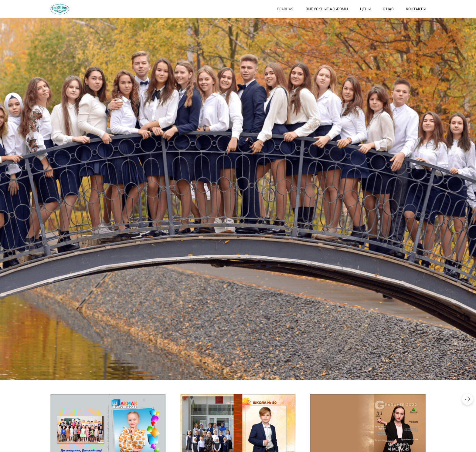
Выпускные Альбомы (327, 9)
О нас (388, 9)
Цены (365, 9)
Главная (285, 9)
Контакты (416, 9)
